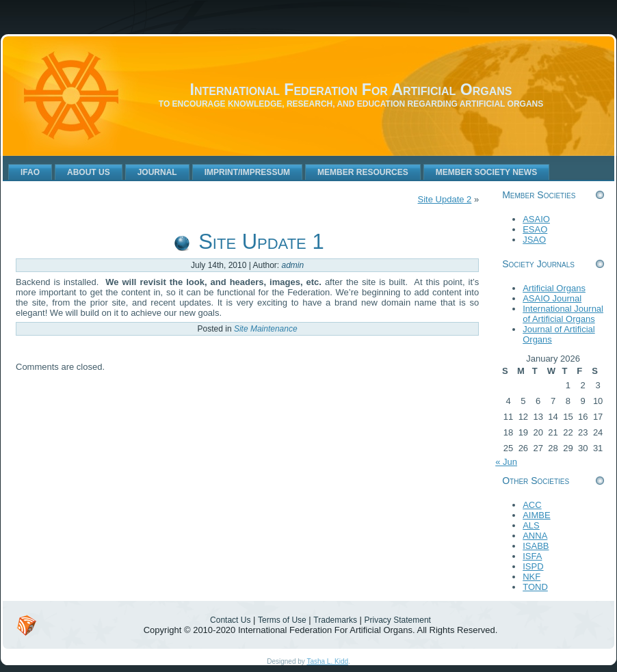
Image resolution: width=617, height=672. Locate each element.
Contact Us (230, 620)
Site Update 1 (261, 242)
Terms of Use (282, 620)
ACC (532, 505)
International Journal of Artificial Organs (563, 314)
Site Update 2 (445, 199)
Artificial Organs (554, 288)
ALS (531, 525)
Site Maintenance (266, 329)
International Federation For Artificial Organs (351, 90)
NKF (531, 577)
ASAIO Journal (552, 298)
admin (293, 265)
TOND (535, 587)
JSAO (534, 240)
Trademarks (335, 620)
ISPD (533, 566)
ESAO (535, 229)
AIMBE (536, 515)
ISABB (536, 546)
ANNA (535, 536)
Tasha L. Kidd (327, 661)
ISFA (532, 556)
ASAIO (536, 219)
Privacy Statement (398, 620)
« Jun (506, 462)
